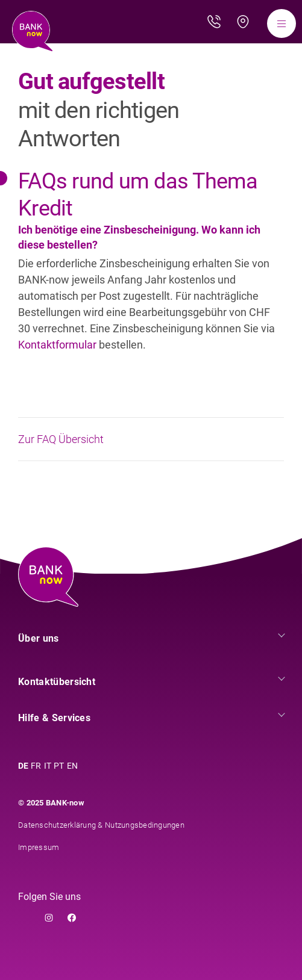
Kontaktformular (58, 345)
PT (59, 766)
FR (36, 766)
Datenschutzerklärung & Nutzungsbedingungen (101, 825)
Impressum (39, 847)
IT (48, 766)
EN (73, 766)
